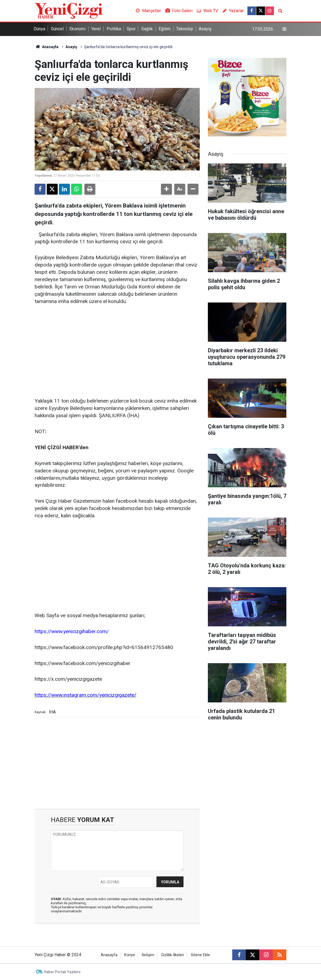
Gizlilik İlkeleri (173, 955)
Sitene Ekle (200, 955)
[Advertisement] (117, 351)
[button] (166, 189)
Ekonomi (77, 29)
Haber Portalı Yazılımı (62, 972)
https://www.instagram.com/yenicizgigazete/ (86, 695)
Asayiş (205, 29)
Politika (114, 29)
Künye (130, 955)
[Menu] (284, 29)
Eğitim (165, 29)
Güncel (57, 29)
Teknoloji (185, 29)
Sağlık (147, 29)
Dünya (39, 29)
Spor (131, 29)
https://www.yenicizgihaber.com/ (72, 631)
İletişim (148, 955)
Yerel (96, 29)
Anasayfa (47, 47)
